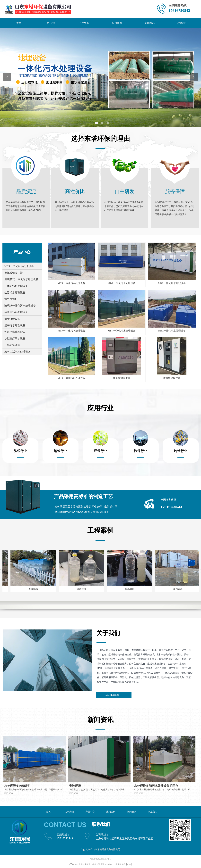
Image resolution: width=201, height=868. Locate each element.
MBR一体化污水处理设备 (19, 266)
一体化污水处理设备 (16, 286)
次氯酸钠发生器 (14, 273)
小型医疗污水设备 (15, 338)
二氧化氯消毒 (12, 345)
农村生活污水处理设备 (17, 352)
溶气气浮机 (11, 299)
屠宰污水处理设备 (15, 325)
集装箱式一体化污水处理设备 (21, 279)
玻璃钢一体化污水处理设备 (20, 306)
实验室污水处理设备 (16, 312)
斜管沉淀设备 (12, 319)
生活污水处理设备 (15, 293)
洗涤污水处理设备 (15, 332)
